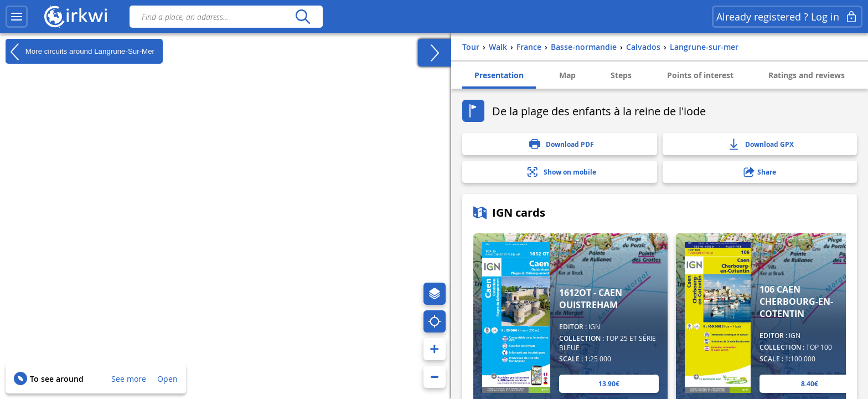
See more (129, 379)
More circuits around (80, 52)
